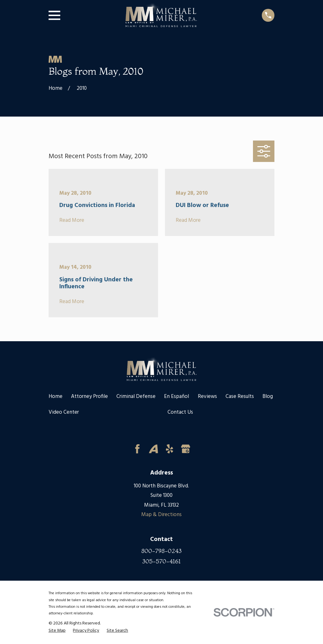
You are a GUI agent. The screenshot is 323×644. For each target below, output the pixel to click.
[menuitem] (57, 631)
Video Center (64, 412)
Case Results (240, 397)
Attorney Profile (89, 397)
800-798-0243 (161, 551)
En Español (176, 397)
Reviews (207, 397)
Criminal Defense (136, 397)
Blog (268, 397)
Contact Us (180, 412)
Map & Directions (161, 515)
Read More (72, 221)
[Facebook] (137, 449)
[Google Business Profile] (186, 449)
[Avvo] (153, 449)
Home (56, 397)
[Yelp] (170, 449)
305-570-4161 (161, 561)
